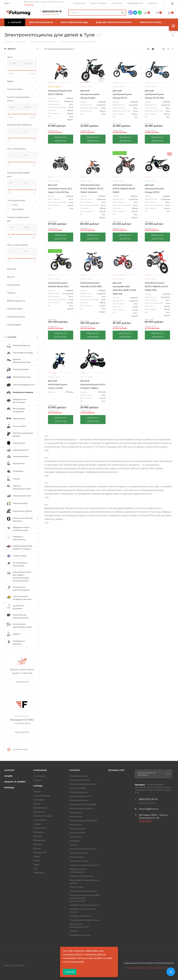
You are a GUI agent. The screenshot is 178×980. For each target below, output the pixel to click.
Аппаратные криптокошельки (85, 905)
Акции (8, 776)
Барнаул (38, 836)
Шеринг (74, 931)
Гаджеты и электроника (81, 876)
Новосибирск (40, 820)
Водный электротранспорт (83, 784)
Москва (37, 792)
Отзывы (37, 780)
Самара (37, 824)
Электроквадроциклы (80, 796)
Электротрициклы (79, 792)
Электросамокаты (78, 776)
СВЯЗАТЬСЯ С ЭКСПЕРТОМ (61, 139)
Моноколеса (76, 825)
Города (38, 786)
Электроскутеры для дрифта (83, 820)
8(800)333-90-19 (52, 11)
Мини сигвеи (76, 816)
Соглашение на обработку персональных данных (146, 968)
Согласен (70, 972)
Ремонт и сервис (15, 782)
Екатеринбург (40, 808)
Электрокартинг (78, 829)
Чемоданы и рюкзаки (80, 935)
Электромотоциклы (79, 800)
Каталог (10, 770)
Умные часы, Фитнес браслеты (85, 865)
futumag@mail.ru (149, 809)
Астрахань (38, 832)
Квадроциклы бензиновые (83, 804)
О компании (39, 776)
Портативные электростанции (85, 920)
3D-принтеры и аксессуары (83, 891)
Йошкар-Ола (40, 852)
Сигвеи (73, 845)
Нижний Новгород (43, 816)
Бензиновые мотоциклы (81, 808)
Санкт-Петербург (42, 796)
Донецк (37, 848)
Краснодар (39, 800)
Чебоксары (39, 873)
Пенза (36, 860)
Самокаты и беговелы (80, 916)
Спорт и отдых (76, 887)
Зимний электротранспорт (83, 849)
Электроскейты (77, 857)
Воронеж (38, 844)
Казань (37, 804)
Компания (40, 770)
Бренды (9, 787)
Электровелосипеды (80, 780)
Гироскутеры (76, 812)
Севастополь (40, 828)
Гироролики (76, 837)
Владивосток (40, 840)
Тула (36, 868)
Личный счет (116, 770)
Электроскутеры (78, 788)
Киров (36, 856)
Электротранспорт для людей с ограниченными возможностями (85, 898)
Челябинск (39, 812)
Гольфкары (75, 841)
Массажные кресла (79, 861)
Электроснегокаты (79, 853)
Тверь (36, 864)
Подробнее (29, 4)
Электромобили (77, 833)
